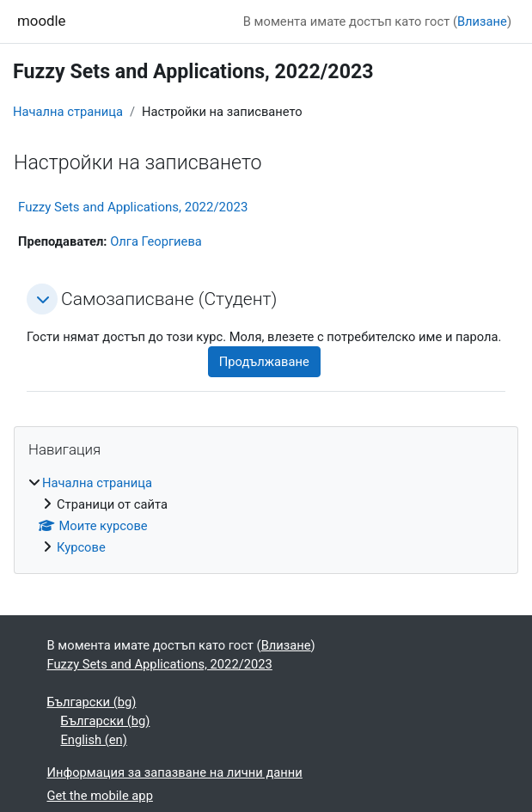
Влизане (482, 21)
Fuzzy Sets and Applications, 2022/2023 (133, 207)
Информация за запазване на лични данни (175, 772)
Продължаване (264, 362)
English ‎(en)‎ (94, 740)
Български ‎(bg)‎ (92, 702)
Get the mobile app (100, 796)
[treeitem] (266, 515)
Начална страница (68, 112)
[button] (42, 299)
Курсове (81, 547)
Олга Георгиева (156, 241)
